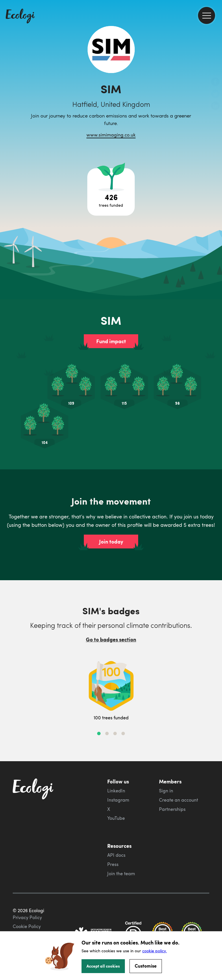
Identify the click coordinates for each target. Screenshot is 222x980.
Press (113, 864)
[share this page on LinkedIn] (215, 107)
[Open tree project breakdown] (111, 192)
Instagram (118, 800)
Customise (146, 966)
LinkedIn (116, 791)
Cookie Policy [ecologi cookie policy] (27, 926)
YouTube (116, 818)
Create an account (178, 800)
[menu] (207, 15)
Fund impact (111, 341)
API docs (116, 855)
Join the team (121, 873)
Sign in (166, 791)
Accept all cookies (103, 966)
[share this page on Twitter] (215, 94)
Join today (111, 542)
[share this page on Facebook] (215, 82)
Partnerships (172, 809)
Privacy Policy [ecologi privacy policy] (27, 917)
